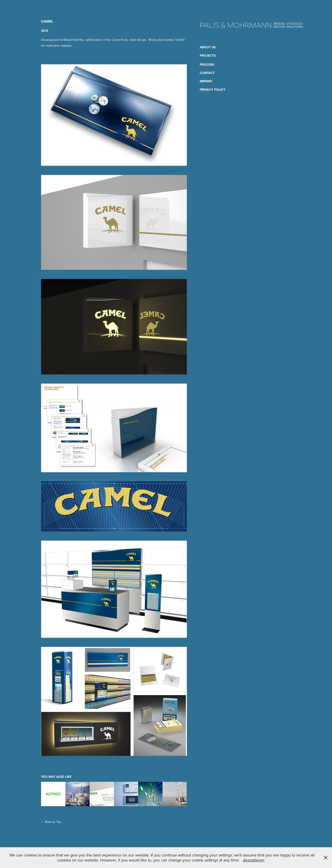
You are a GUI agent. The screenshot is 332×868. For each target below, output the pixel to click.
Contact (207, 73)
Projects (208, 56)
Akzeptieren (254, 860)
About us (208, 47)
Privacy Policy (213, 90)
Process (207, 65)
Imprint (206, 81)
